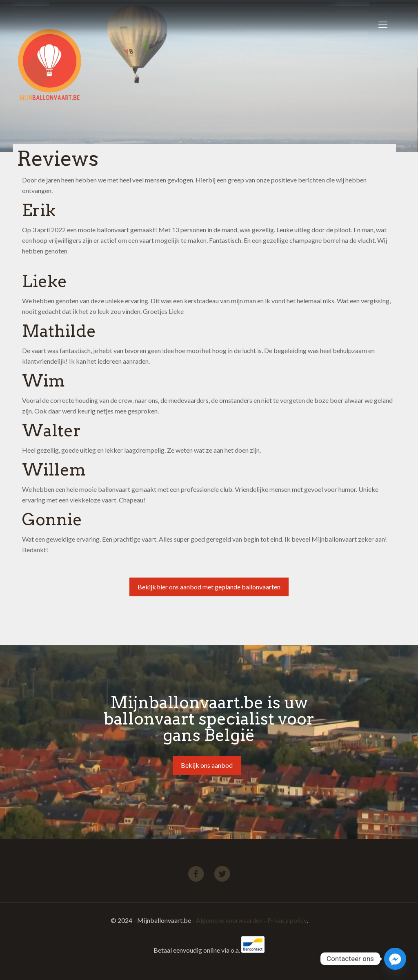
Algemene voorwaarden (229, 920)
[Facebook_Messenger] (395, 959)
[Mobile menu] (383, 24)
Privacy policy (287, 920)
